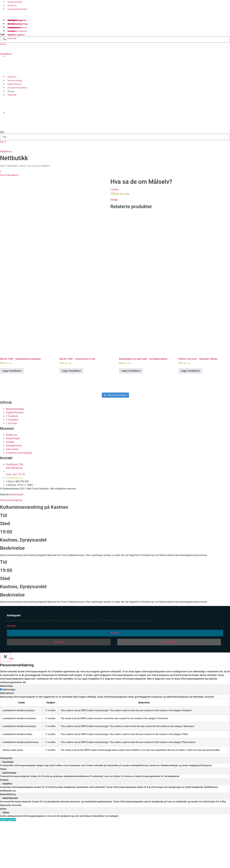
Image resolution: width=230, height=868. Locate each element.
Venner (11, 31)
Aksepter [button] (115, 680)
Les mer (11, 673)
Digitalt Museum (15, 84)
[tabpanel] (115, 772)
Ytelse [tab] (3, 816)
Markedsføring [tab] (8, 842)
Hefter (22, 166)
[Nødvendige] (1, 737)
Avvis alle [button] (59, 689)
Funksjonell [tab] (6, 805)
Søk (2, 132)
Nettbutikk (12, 95)
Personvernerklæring (11, 547)
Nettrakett (18, 542)
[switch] (1, 809)
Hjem (3, 166)
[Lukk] (5, 704)
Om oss (11, 91)
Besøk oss (12, 5)
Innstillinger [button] (169, 689)
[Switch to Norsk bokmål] (10, 65)
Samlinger (12, 20)
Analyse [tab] (4, 827)
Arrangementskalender (17, 9)
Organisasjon (13, 27)
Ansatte (11, 24)
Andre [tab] (3, 856)
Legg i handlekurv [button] (12, 418)
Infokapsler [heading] (14, 663)
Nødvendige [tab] (6, 733)
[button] (115, 127)
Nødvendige (9, 737)
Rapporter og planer (16, 35)
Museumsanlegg (15, 80)
